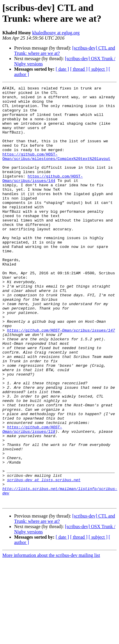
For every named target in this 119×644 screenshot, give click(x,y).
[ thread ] (79, 69)
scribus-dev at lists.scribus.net (44, 559)
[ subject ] (98, 69)
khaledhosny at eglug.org (56, 33)
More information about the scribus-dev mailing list (51, 639)
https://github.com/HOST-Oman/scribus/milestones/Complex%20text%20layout (56, 171)
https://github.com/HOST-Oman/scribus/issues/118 (32, 498)
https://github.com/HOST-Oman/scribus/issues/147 (61, 379)
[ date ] (62, 69)
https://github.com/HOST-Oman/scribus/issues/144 (43, 197)
